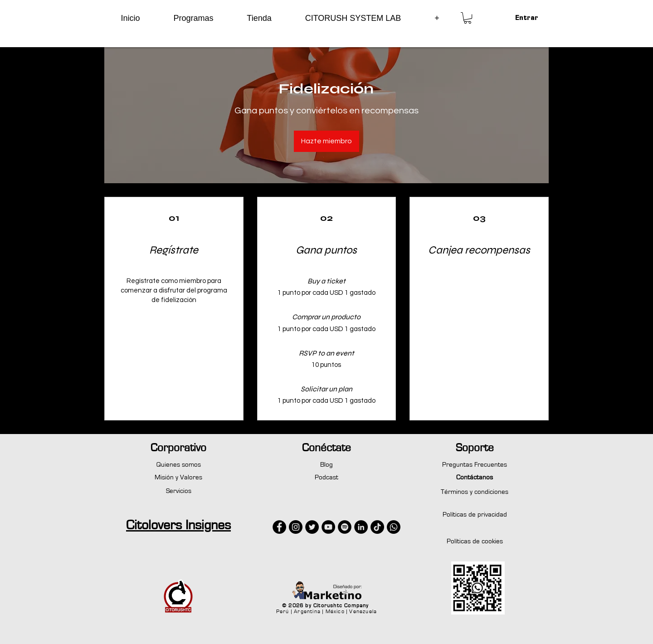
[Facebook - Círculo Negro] (279, 527)
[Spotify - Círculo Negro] (345, 527)
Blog (326, 465)
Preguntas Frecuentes (475, 465)
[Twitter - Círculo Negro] (312, 527)
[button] (193, 18)
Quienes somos (179, 465)
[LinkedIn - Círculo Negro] (361, 527)
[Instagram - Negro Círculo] (296, 527)
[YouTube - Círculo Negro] (328, 527)
